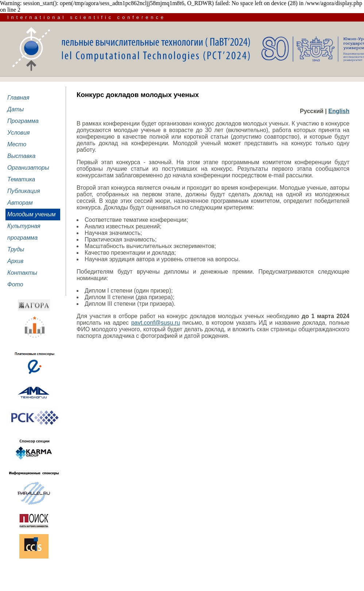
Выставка (21, 156)
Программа (23, 121)
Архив (15, 261)
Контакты (22, 273)
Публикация (24, 191)
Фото (15, 284)
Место (17, 144)
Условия (19, 133)
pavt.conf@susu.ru (156, 323)
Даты (16, 109)
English (339, 111)
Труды (16, 249)
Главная (18, 98)
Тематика (21, 179)
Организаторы (28, 168)
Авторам (20, 203)
